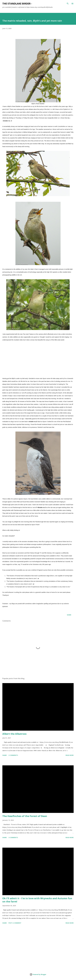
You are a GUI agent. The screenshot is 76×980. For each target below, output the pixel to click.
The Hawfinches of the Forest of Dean (25, 816)
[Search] (68, 4)
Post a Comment (15, 923)
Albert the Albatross (14, 734)
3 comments (13, 837)
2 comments (13, 755)
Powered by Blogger (38, 974)
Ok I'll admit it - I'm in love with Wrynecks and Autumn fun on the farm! (37, 900)
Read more (70, 755)
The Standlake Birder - (17, 4)
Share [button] (69, 615)
